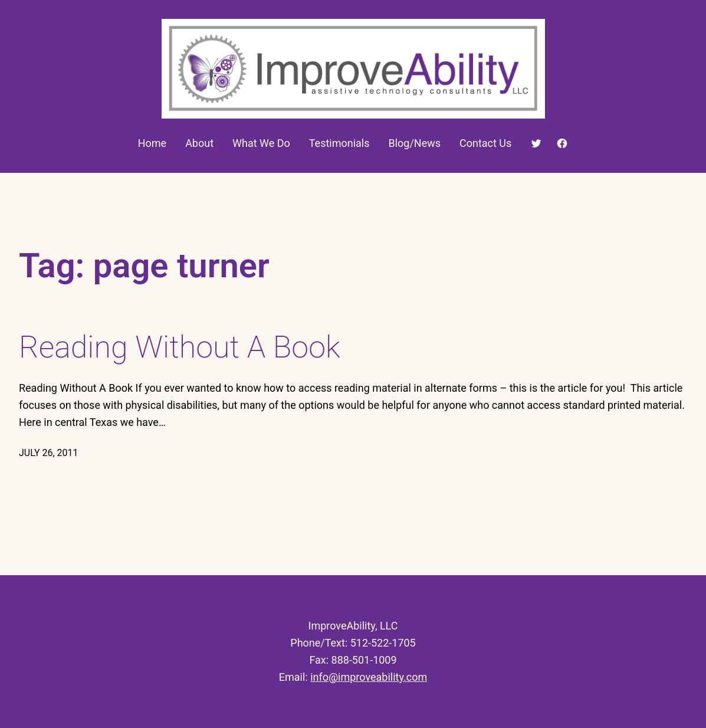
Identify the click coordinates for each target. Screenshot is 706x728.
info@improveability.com (369, 677)
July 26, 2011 (49, 453)
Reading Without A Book (180, 347)
